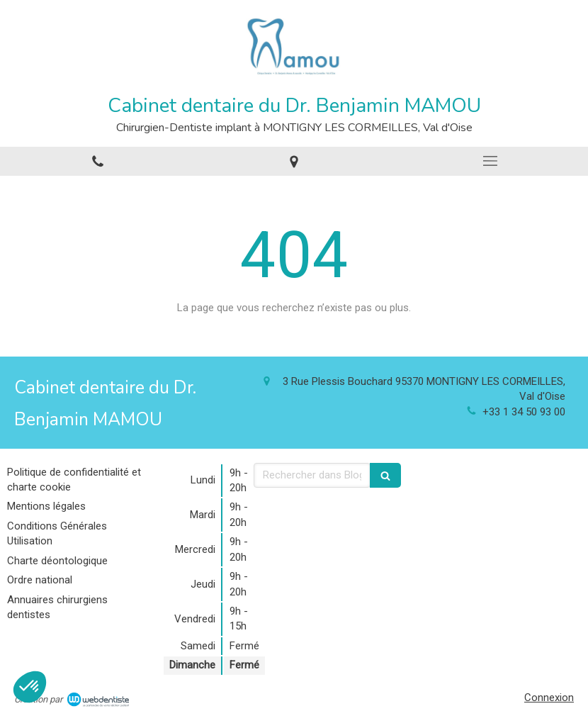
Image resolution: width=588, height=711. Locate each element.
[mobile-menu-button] (490, 161)
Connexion (549, 698)
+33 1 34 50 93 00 (524, 412)
